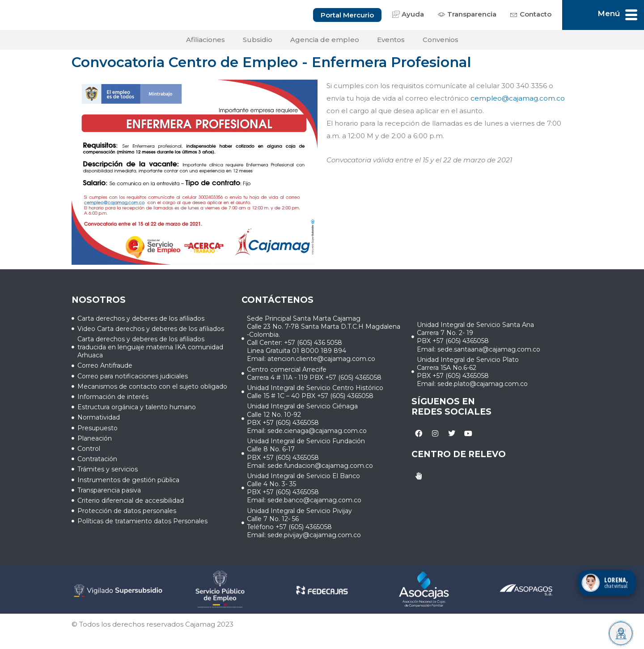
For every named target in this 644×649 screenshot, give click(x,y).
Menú (609, 14)
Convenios (441, 42)
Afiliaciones (205, 42)
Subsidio (258, 42)
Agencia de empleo (325, 42)
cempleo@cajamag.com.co (518, 100)
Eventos (391, 42)
